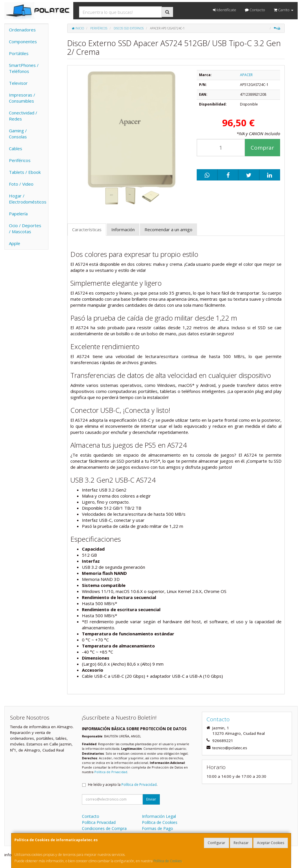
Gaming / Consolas (18, 134)
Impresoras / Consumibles (22, 98)
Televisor (18, 83)
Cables (16, 148)
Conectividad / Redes (23, 116)
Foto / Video (21, 184)
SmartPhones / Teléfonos (24, 68)
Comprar (262, 148)
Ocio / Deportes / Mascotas (25, 228)
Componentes (23, 42)
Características (87, 229)
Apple (15, 243)
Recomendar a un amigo (168, 229)
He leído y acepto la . (123, 785)
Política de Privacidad (111, 772)
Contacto (255, 10)
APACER (246, 75)
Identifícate (225, 10)
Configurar (216, 843)
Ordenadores (22, 30)
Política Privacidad (99, 822)
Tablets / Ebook (25, 172)
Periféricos (20, 160)
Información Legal (159, 816)
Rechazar (241, 843)
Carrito (284, 10)
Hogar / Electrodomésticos (28, 199)
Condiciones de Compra (104, 828)
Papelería (18, 214)
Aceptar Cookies (271, 843)
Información (123, 229)
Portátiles (19, 53)
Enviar (151, 799)
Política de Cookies (168, 861)
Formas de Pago (157, 828)
